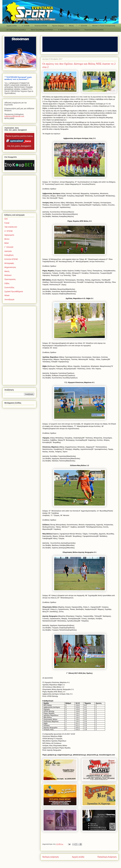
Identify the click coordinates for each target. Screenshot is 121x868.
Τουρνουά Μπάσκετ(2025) (94, 30)
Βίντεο (7, 239)
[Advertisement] (20, 192)
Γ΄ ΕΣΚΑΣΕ (83, 26)
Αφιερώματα (9, 235)
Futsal (7, 223)
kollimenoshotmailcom (14, 116)
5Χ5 (6, 219)
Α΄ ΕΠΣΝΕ (26, 26)
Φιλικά (7, 295)
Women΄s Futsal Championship (104, 26)
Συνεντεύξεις (9, 287)
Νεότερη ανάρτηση (51, 857)
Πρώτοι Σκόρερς (58, 26)
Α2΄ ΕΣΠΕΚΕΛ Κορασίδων (16, 30)
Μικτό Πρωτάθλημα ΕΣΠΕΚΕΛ (42, 30)
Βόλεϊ (7, 243)
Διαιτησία (8, 251)
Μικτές (71, 26)
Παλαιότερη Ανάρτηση (107, 857)
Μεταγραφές (9, 263)
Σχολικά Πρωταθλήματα (14, 291)
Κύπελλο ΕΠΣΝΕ (41, 26)
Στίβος (7, 283)
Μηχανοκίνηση (10, 267)
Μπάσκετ (8, 275)
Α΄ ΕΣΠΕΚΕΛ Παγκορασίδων (69, 30)
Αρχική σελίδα (12, 26)
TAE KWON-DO (11, 227)
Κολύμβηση (9, 255)
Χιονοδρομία (9, 299)
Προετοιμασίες (10, 279)
